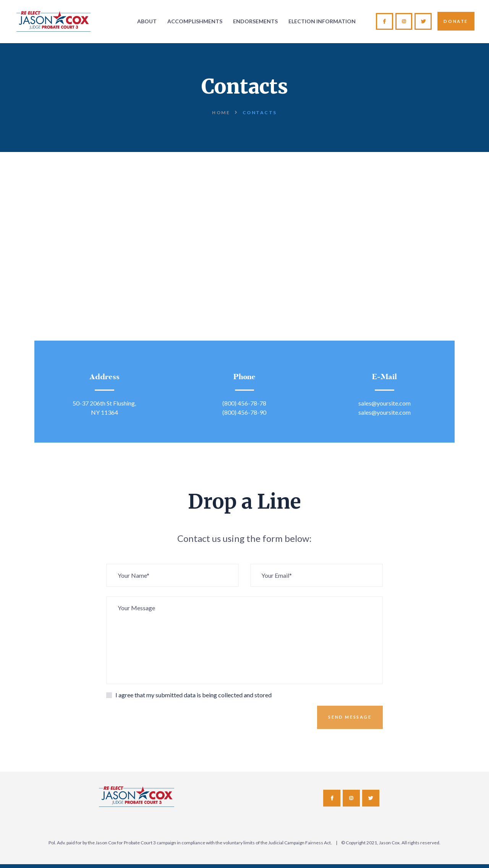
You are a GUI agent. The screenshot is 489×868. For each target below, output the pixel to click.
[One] (244, 278)
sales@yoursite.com (385, 403)
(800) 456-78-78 (244, 403)
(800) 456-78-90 (244, 412)
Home (221, 112)
